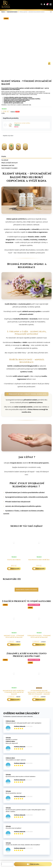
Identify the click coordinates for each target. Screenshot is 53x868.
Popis (4, 157)
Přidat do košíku (33, 864)
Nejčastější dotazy (10, 163)
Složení (5, 160)
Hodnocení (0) (8, 166)
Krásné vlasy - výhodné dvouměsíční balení (14, 636)
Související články (9, 168)
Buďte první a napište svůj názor (26, 590)
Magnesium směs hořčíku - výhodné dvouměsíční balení (14, 692)
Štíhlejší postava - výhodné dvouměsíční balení (39, 636)
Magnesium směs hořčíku (22, 123)
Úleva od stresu (14, 560)
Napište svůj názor (8, 136)
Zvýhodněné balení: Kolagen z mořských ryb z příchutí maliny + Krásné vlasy (39, 693)
